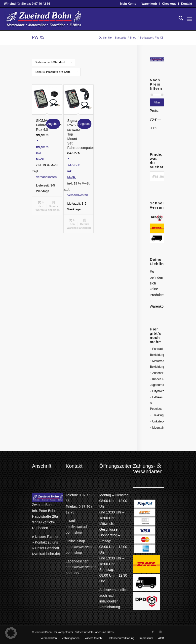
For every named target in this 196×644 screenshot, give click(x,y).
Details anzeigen (54, 206)
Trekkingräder (161, 415)
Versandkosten (46, 177)
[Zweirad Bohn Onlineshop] (43, 19)
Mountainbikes (162, 428)
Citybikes (158, 391)
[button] (11, 633)
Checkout (169, 4)
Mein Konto (128, 4)
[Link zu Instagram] (160, 632)
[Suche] (178, 19)
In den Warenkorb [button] (41, 206)
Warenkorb (149, 4)
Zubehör (158, 373)
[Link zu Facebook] (153, 632)
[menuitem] (128, 4)
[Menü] (189, 19)
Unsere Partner (47, 537)
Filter (157, 102)
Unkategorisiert (162, 421)
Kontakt (187, 4)
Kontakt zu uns (47, 542)
